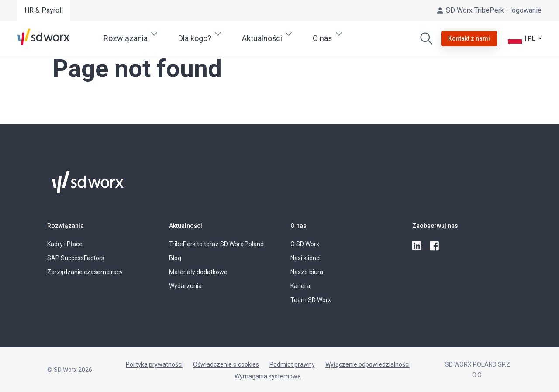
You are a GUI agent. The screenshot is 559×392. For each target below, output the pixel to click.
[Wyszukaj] (426, 38)
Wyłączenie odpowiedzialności (367, 364)
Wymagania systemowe (268, 376)
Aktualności (186, 226)
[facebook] (435, 246)
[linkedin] (418, 246)
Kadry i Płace (65, 244)
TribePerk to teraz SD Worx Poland (216, 244)
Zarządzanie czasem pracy (85, 272)
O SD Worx (305, 244)
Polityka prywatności (154, 364)
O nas (298, 226)
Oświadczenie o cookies (226, 364)
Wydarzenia (185, 286)
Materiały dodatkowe (198, 272)
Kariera (300, 286)
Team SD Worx (311, 300)
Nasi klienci (305, 258)
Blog (175, 258)
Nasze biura (307, 272)
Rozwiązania (66, 226)
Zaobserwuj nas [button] (435, 226)
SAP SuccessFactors (76, 258)
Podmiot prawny (292, 364)
